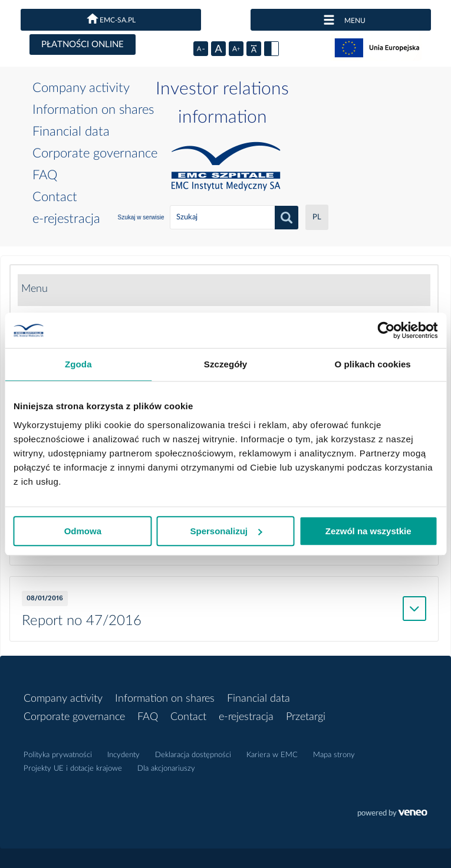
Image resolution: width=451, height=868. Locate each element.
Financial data (71, 131)
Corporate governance (95, 153)
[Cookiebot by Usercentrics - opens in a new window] (386, 330)
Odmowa (83, 531)
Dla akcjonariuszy (166, 769)
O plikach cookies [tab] (373, 364)
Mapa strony (334, 755)
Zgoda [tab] (78, 364)
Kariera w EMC (272, 755)
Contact (55, 197)
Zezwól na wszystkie (368, 531)
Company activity (81, 88)
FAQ (45, 175)
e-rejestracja (66, 219)
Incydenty (124, 755)
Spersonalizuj (226, 531)
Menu (34, 289)
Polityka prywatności (58, 755)
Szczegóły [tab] (225, 364)
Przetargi (306, 717)
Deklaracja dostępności (193, 755)
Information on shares (93, 110)
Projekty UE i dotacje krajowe (73, 769)
